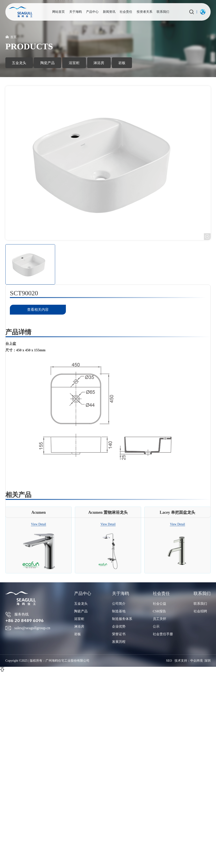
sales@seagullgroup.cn (28, 629)
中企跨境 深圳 (200, 661)
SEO (169, 661)
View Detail (38, 526)
